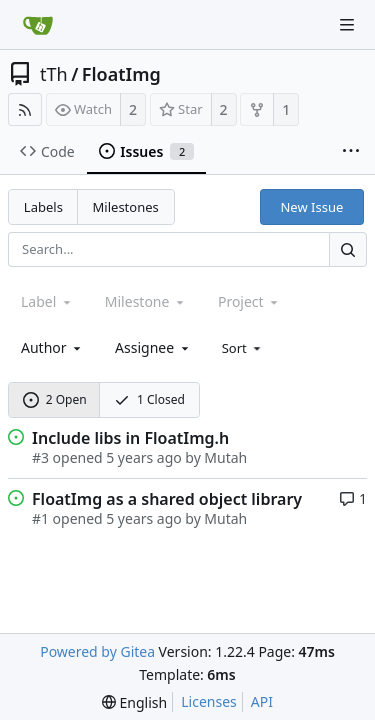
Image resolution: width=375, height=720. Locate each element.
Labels (43, 207)
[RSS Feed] (25, 109)
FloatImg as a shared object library (167, 499)
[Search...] (348, 249)
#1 (40, 518)
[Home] (38, 25)
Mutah (225, 457)
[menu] (243, 348)
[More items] (351, 152)
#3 (40, 457)
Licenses (209, 701)
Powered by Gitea (97, 651)
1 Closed (149, 399)
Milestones (126, 207)
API (262, 701)
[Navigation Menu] (347, 25)
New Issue (311, 207)
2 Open (55, 399)
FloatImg (121, 74)
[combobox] (52, 347)
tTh (54, 74)
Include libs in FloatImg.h (130, 438)
